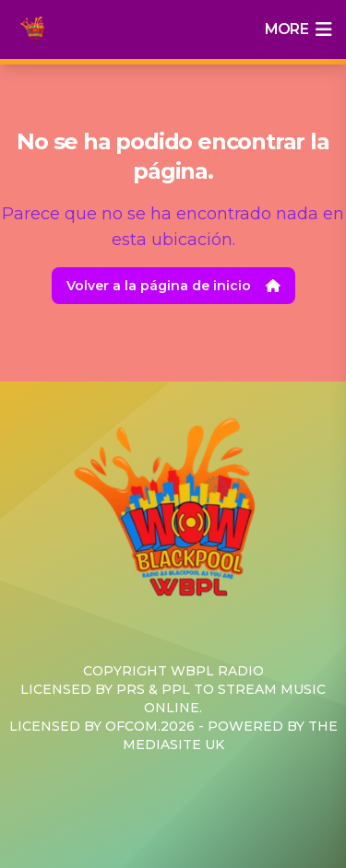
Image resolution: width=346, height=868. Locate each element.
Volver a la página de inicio (173, 286)
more (298, 29)
